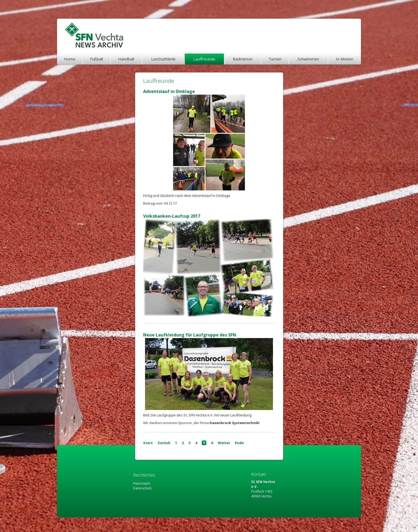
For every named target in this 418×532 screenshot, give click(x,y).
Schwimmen (308, 59)
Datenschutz (142, 488)
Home (70, 59)
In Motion (345, 59)
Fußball (97, 59)
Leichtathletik (163, 59)
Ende (239, 443)
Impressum (142, 483)
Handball (126, 59)
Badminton (243, 59)
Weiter (224, 443)
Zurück (164, 443)
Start (148, 443)
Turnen (275, 59)
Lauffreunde (204, 59)
